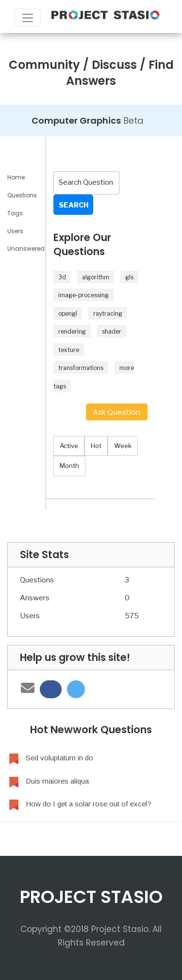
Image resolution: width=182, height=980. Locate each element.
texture (69, 350)
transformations (81, 368)
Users (15, 231)
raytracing (108, 313)
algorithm (96, 277)
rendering (72, 331)
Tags (15, 213)
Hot (96, 446)
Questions (22, 195)
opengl (68, 313)
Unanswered (26, 249)
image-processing (83, 295)
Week (123, 446)
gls (129, 277)
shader (112, 331)
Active (69, 446)
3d (62, 277)
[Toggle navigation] (28, 17)
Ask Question (117, 412)
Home (16, 177)
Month (69, 466)
